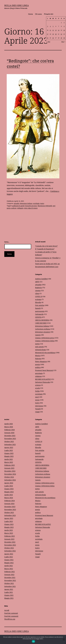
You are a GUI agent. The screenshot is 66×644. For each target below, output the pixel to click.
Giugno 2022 (9, 560)
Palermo (38, 359)
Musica (38, 356)
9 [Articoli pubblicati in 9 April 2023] (64, 26)
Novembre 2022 (10, 545)
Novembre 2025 (10, 439)
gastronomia (40, 311)
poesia (38, 364)
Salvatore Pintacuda (43, 382)
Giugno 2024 (9, 489)
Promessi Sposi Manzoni (44, 370)
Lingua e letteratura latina (45, 341)
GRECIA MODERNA (42, 320)
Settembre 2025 (10, 445)
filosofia (38, 302)
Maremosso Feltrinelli (45, 206)
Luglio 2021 (9, 592)
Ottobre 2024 (9, 477)
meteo (37, 344)
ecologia (38, 299)
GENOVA (38, 317)
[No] (64, 639)
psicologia (39, 373)
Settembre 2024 (10, 480)
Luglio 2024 (9, 486)
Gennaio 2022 (9, 575)
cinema (38, 291)
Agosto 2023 (9, 518)
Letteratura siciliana (43, 329)
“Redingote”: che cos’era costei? (30, 63)
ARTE (37, 282)
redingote (20, 208)
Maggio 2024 (9, 492)
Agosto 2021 (9, 589)
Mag (63, 42)
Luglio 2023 (9, 521)
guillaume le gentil (18, 206)
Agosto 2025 (9, 447)
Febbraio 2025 (9, 465)
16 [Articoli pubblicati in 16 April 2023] (64, 30)
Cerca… (7, 242)
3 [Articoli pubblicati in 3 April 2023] (48, 26)
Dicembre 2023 (10, 507)
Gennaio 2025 (9, 468)
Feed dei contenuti (11, 613)
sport (37, 397)
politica (38, 367)
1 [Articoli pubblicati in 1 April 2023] (61, 22)
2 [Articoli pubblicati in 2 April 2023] (64, 22)
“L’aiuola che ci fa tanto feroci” (46, 246)
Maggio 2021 (9, 598)
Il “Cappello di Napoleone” (45, 249)
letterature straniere (43, 332)
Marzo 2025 (9, 462)
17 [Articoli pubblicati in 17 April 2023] (48, 34)
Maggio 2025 (9, 456)
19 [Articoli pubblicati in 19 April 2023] (53, 34)
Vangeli (38, 409)
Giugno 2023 (9, 524)
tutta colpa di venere (31, 208)
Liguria (38, 335)
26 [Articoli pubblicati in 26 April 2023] (53, 38)
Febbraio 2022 (9, 572)
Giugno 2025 (9, 453)
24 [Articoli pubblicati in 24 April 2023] (48, 38)
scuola (38, 388)
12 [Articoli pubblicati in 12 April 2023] (53, 30)
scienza (38, 385)
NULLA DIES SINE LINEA (16, 5)
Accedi (7, 610)
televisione (39, 406)
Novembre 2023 (10, 510)
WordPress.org (10, 619)
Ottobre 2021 (9, 583)
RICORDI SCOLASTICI (43, 379)
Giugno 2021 (9, 595)
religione (38, 376)
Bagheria (38, 288)
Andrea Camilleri (41, 279)
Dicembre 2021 (10, 578)
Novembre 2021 (10, 580)
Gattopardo (39, 314)
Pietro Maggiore (41, 362)
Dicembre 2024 (10, 471)
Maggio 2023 (9, 527)
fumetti (38, 308)
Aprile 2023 (9, 530)
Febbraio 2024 (9, 501)
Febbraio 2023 (9, 536)
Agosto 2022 (9, 554)
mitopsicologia (41, 350)
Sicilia (37, 391)
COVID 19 (39, 296)
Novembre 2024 (10, 474)
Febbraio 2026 (9, 430)
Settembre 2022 (10, 551)
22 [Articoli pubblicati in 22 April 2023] (61, 34)
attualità (16, 203)
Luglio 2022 (9, 557)
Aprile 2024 (9, 495)
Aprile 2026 (9, 424)
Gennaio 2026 (9, 433)
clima (37, 293)
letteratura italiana (26, 203)
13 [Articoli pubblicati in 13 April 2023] (56, 30)
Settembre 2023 (10, 515)
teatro (42, 203)
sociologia (36, 203)
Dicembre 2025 (10, 436)
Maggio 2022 (9, 563)
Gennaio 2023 (9, 539)
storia (37, 400)
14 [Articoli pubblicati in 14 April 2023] (59, 30)
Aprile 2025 (9, 459)
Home (31, 14)
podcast (14, 208)
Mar (48, 42)
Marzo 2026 (9, 427)
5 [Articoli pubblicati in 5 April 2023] (53, 26)
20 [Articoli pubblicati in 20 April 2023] (56, 34)
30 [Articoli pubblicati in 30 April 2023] (64, 38)
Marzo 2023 (9, 533)
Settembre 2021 (10, 586)
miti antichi (39, 347)
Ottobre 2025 (9, 441)
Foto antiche (40, 305)
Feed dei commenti (11, 616)
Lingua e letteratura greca (45, 338)
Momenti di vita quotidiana (45, 353)
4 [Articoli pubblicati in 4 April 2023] (50, 26)
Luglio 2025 (9, 450)
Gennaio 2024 (9, 504)
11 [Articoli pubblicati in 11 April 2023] (50, 30)
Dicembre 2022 (10, 542)
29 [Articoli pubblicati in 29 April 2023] (61, 38)
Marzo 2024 (9, 498)
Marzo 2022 (9, 569)
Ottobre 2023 (9, 512)
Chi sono (38, 14)
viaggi (37, 412)
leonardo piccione (31, 206)
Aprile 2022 (9, 566)
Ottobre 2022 (9, 548)
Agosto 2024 (9, 483)
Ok (33, 641)
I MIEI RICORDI (41, 323)
